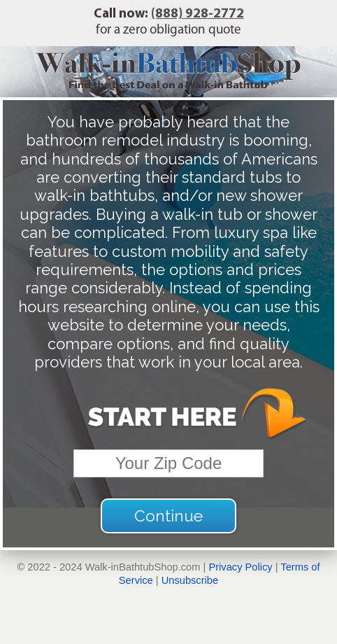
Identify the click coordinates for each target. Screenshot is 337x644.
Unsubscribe (190, 580)
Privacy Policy (240, 567)
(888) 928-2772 (198, 14)
